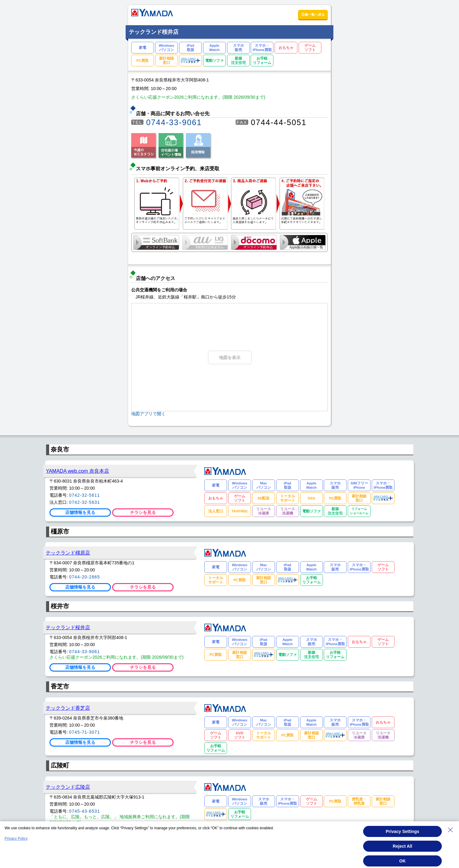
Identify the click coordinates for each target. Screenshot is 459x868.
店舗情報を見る (80, 512)
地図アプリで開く (148, 414)
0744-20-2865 (85, 577)
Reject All (402, 846)
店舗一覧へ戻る (313, 14)
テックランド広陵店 (68, 787)
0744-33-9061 (174, 122)
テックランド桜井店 (68, 627)
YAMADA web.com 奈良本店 (77, 471)
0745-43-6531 (85, 811)
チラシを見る (143, 512)
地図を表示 (230, 357)
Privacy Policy (16, 838)
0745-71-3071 (85, 732)
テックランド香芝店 (68, 708)
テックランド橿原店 (68, 553)
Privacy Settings (403, 831)
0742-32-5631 (85, 502)
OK (403, 861)
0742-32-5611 (85, 495)
